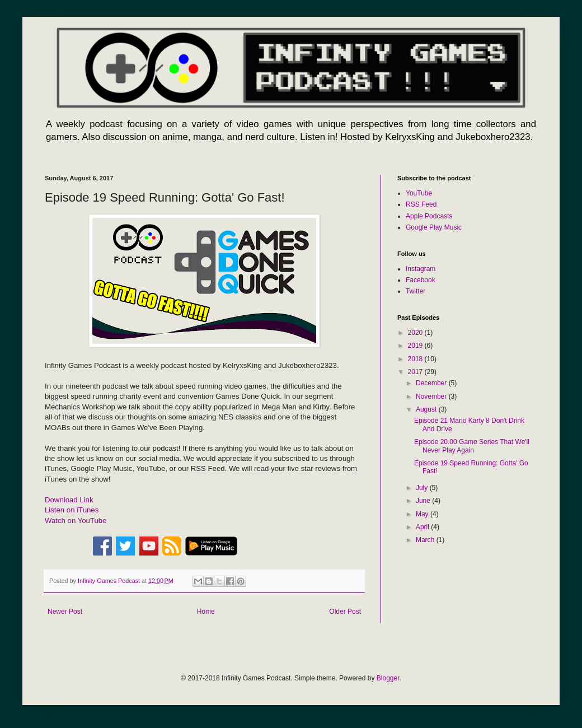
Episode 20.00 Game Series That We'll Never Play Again (472, 446)
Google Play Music (434, 227)
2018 (416, 359)
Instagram (421, 269)
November (432, 396)
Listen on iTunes (72, 510)
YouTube (419, 193)
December (432, 383)
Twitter (416, 291)
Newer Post (65, 612)
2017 (416, 372)
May (423, 514)
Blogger (388, 678)
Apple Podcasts (429, 216)
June (424, 501)
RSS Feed (421, 204)
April (423, 527)
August (427, 409)
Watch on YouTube (76, 521)
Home (206, 612)
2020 (416, 333)
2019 (416, 346)
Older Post (345, 612)
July (423, 488)
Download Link (69, 500)
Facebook (421, 280)
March (426, 540)
